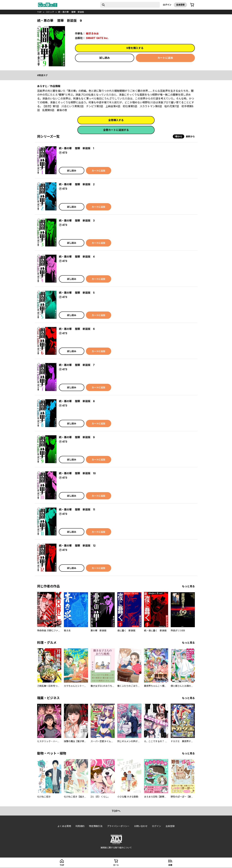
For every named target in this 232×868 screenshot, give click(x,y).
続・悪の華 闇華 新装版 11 (77, 509)
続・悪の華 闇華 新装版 (71, 12)
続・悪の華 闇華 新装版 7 (77, 365)
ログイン (167, 5)
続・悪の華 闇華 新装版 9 (77, 437)
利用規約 (80, 826)
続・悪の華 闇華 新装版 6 (77, 329)
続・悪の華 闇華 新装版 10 (77, 473)
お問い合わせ (141, 826)
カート (116, 865)
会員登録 (180, 5)
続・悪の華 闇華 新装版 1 (76, 148)
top (39, 12)
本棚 (170, 865)
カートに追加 (165, 58)
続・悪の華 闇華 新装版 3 (77, 221)
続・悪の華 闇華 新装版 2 (77, 184)
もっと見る (188, 586)
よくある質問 (64, 826)
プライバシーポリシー (118, 826)
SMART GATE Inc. (97, 38)
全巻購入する (116, 120)
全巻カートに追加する (116, 130)
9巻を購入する (135, 48)
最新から (190, 136)
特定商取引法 (96, 826)
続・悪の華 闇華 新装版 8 (77, 401)
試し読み (105, 58)
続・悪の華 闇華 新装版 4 (77, 257)
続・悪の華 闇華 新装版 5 (77, 293)
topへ (116, 811)
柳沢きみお (92, 33)
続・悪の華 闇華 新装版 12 (77, 546)
